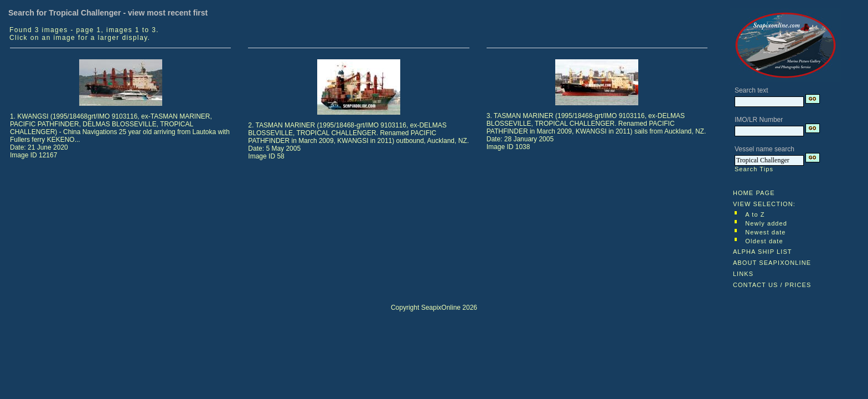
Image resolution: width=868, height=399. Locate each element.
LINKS (743, 274)
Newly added (766, 223)
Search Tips (754, 169)
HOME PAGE (754, 193)
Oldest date (764, 241)
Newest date (765, 232)
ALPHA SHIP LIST (763, 252)
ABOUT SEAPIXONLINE (772, 263)
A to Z (755, 214)
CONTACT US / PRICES (772, 285)
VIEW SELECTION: (764, 204)
